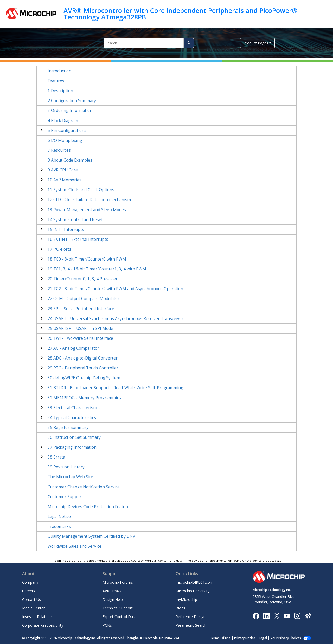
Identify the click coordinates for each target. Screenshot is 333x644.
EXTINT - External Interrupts (78, 239)
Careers (29, 591)
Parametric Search (191, 625)
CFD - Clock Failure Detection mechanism (89, 200)
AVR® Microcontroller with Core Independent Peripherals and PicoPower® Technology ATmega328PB (180, 14)
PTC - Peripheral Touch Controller (83, 368)
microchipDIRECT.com (194, 582)
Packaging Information (72, 447)
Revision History (66, 467)
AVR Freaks (112, 591)
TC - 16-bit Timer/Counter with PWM (97, 269)
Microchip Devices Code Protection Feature (89, 507)
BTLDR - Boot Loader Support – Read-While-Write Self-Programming (115, 388)
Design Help (113, 599)
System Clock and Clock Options (81, 190)
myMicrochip (186, 599)
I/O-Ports (59, 249)
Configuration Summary (72, 101)
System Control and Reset (75, 220)
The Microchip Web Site (70, 477)
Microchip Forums (118, 582)
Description (60, 91)
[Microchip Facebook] (256, 615)
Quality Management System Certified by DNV (91, 536)
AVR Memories (65, 180)
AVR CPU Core (63, 170)
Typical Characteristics (72, 418)
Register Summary (68, 427)
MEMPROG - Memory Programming (85, 398)
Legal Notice (59, 517)
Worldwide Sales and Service (75, 546)
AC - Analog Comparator (73, 348)
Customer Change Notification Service (84, 487)
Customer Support (65, 497)
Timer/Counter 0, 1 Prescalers (84, 279)
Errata (56, 457)
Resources (59, 150)
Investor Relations (37, 617)
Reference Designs (191, 617)
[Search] (188, 43)
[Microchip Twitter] (277, 615)
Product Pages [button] (256, 43)
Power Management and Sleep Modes (87, 210)
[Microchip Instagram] (297, 615)
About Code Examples (70, 160)
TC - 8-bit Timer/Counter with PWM (87, 259)
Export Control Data (119, 617)
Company (30, 582)
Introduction (59, 71)
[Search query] (149, 43)
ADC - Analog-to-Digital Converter (83, 358)
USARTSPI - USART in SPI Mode (80, 328)
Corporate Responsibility (43, 625)
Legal (263, 638)
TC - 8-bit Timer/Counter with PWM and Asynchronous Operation (115, 289)
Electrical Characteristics (74, 408)
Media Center (33, 608)
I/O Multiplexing (65, 140)
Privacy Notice (245, 638)
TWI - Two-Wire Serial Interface (80, 338)
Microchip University (193, 591)
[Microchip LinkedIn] (266, 615)
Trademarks (59, 526)
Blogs (180, 608)
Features (56, 81)
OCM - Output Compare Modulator (84, 299)
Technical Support (118, 608)
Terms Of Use (220, 638)
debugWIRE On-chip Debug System (84, 378)
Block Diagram (63, 121)
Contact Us (31, 599)
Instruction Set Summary (74, 437)
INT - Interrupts (66, 230)
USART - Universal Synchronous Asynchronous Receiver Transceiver (116, 319)
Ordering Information (70, 111)
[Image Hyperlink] (287, 616)
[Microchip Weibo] (308, 616)
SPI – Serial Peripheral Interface (81, 309)
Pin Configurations (67, 131)
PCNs (107, 625)
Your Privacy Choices (286, 638)
